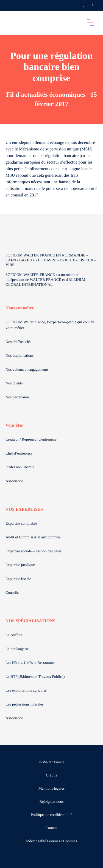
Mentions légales (51, 789)
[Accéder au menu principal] (90, 22)
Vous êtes (14, 425)
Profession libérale (20, 467)
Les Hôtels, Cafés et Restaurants (30, 663)
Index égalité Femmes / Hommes (51, 841)
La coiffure (14, 635)
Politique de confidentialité (52, 815)
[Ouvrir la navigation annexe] (9, 5)
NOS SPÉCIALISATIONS (30, 621)
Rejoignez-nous (52, 802)
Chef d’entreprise (19, 454)
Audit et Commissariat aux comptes (33, 537)
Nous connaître (20, 308)
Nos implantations (20, 356)
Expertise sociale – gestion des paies (34, 551)
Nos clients (14, 383)
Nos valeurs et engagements (27, 370)
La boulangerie (17, 649)
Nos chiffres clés (18, 342)
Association (15, 481)
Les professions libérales (24, 705)
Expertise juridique (20, 565)
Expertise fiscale (18, 579)
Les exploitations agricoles (26, 691)
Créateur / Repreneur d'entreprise (31, 440)
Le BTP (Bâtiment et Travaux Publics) (35, 677)
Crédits (51, 776)
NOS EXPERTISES (24, 509)
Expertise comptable (21, 524)
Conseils (12, 593)
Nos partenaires (17, 397)
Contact (52, 828)
